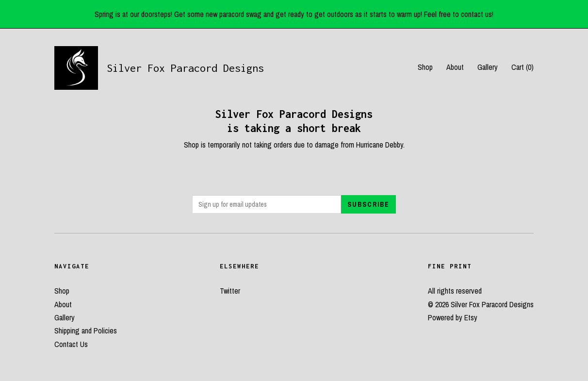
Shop (425, 67)
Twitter (230, 291)
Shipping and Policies (86, 331)
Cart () (523, 67)
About (455, 67)
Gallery (488, 67)
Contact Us (71, 344)
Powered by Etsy (453, 317)
